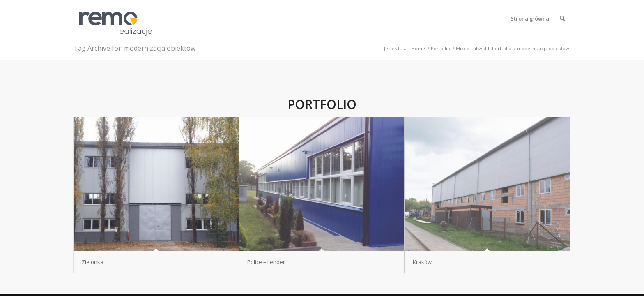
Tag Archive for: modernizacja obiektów (135, 48)
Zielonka (93, 262)
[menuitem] (530, 18)
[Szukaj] (562, 18)
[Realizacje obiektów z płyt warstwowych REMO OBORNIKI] (113, 18)
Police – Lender (266, 262)
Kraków (422, 262)
